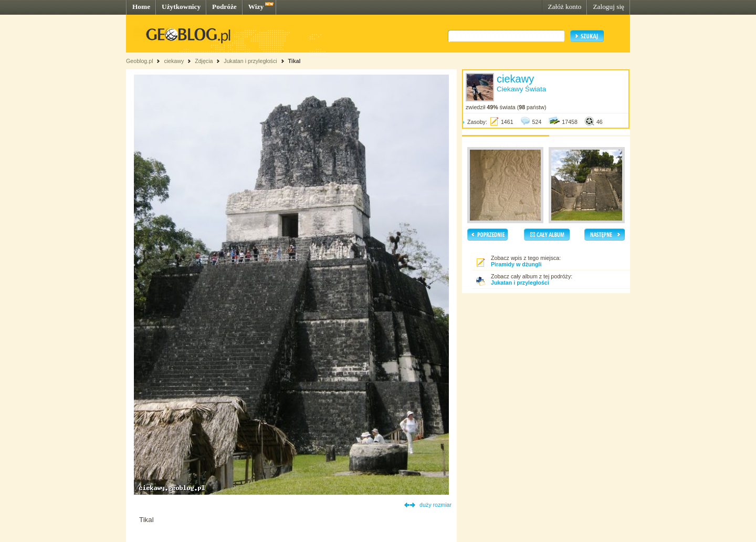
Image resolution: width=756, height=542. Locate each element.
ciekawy (174, 61)
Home (141, 7)
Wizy (256, 7)
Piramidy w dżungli (516, 264)
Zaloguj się (608, 7)
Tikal (294, 61)
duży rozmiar (435, 505)
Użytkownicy (181, 7)
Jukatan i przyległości (250, 61)
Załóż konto (564, 7)
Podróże (224, 7)
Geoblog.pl (140, 61)
